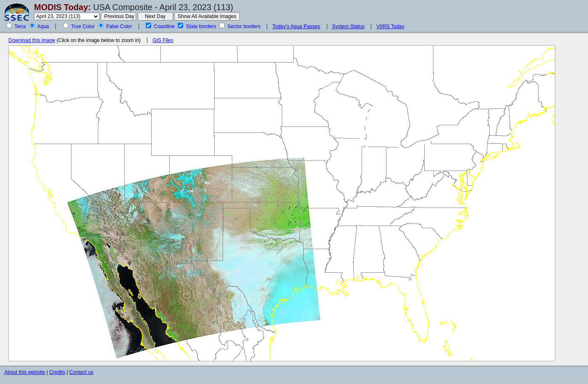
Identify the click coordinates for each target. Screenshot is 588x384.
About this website (25, 372)
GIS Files (163, 40)
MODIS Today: (62, 7)
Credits (57, 372)
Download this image (32, 40)
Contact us (81, 372)
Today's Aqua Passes (296, 26)
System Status (348, 26)
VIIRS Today (390, 26)
